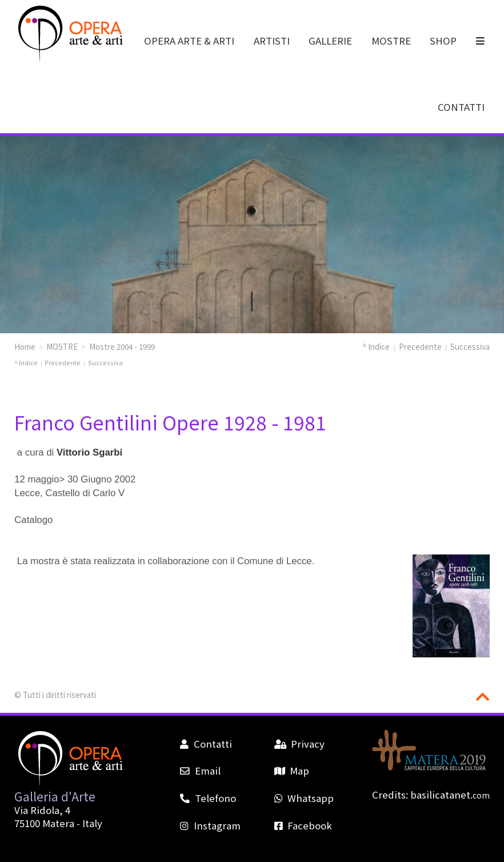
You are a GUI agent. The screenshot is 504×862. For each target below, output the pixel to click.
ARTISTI (272, 41)
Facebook (303, 825)
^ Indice (376, 346)
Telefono (208, 798)
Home (25, 346)
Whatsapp (304, 798)
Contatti (206, 744)
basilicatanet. (450, 795)
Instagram (210, 825)
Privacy (299, 744)
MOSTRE (391, 41)
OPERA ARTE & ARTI (189, 41)
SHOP (443, 41)
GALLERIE (330, 41)
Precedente (420, 346)
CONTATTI (461, 107)
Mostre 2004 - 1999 (122, 346)
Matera (58, 823)
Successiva (470, 346)
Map (292, 771)
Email (200, 771)
